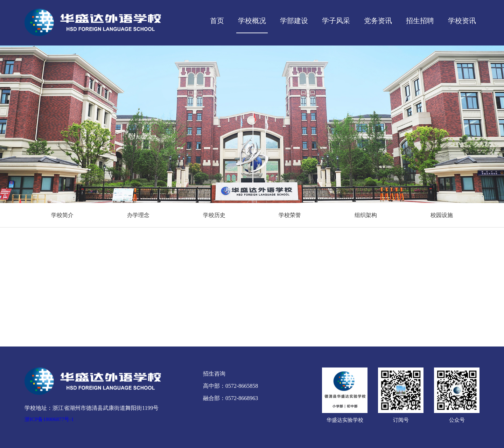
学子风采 (336, 21)
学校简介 (62, 215)
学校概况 (252, 21)
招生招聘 (420, 21)
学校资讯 (462, 21)
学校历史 (214, 215)
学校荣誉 (290, 215)
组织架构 (366, 215)
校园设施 (442, 215)
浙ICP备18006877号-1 (49, 419)
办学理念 (138, 215)
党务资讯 (378, 21)
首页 (217, 21)
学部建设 (294, 21)
